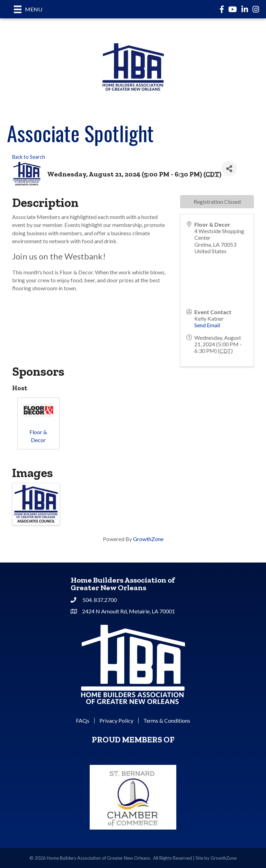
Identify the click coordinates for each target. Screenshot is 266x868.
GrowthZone (148, 539)
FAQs (83, 721)
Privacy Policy (116, 721)
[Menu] (28, 9)
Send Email (207, 325)
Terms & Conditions (167, 721)
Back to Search (29, 157)
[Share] (229, 169)
